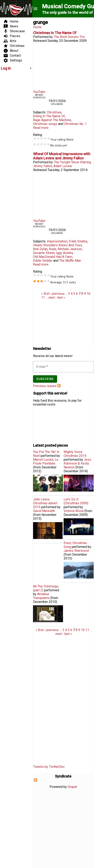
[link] (16, 68)
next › (53, 297)
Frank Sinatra (78, 241)
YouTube (39, 92)
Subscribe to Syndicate (35, 780)
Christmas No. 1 (75, 124)
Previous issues (45, 386)
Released (40, 41)
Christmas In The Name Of (55, 33)
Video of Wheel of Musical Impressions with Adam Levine (63, 195)
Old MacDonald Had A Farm (53, 257)
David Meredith (44, 511)
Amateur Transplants (41, 596)
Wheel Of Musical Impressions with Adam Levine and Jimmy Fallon (62, 156)
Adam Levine (63, 166)
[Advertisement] (13, 134)
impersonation (57, 241)
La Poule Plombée (46, 461)
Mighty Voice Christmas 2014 (75, 454)
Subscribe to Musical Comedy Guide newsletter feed (59, 386)
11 (43, 297)
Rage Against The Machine (52, 120)
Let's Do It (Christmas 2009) (76, 501)
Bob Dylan (40, 249)
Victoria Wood (74, 511)
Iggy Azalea (64, 253)
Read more (41, 128)
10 (88, 294)
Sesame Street (44, 253)
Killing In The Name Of (49, 116)
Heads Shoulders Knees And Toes (58, 245)
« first (45, 294)
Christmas (54, 112)
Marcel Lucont (43, 460)
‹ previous (57, 294)
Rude (53, 249)
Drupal (72, 787)
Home (37, 27)
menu (35, 9)
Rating (38, 135)
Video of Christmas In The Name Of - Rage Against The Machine (63, 65)
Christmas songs (45, 124)
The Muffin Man (70, 261)
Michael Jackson (70, 249)
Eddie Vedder (43, 261)
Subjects (39, 112)
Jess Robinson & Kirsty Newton (77, 463)
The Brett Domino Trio (69, 37)
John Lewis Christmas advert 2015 (45, 503)
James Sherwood (76, 551)
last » (61, 297)
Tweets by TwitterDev (49, 767)
